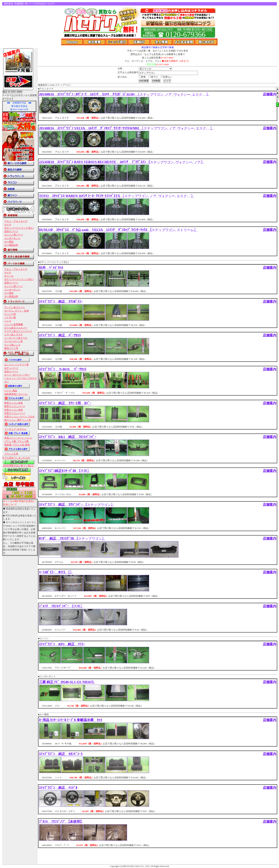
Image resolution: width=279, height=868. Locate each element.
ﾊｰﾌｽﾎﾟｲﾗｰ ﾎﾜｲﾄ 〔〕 (56, 572)
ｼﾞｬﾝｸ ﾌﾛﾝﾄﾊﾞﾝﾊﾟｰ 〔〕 (61, 606)
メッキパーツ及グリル (16, 338)
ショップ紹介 (117, 42)
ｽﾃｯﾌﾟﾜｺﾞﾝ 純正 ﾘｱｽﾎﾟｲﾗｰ (61, 301)
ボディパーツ (11, 368)
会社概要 (95, 42)
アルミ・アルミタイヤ (16, 221)
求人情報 (162, 42)
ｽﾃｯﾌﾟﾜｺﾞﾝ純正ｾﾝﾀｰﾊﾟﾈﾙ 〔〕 (65, 471)
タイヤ (8, 225)
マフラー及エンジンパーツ (18, 331)
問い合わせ (206, 42)
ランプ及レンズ (12, 345)
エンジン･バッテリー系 (16, 365)
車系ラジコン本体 (14, 403)
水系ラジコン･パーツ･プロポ (19, 417)
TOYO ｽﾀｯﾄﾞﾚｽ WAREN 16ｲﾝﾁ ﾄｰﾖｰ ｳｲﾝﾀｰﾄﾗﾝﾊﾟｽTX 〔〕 (117, 196)
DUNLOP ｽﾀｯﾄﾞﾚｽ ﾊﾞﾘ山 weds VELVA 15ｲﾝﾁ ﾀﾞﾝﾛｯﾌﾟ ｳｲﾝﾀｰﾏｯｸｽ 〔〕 (118, 230)
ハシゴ (8, 321)
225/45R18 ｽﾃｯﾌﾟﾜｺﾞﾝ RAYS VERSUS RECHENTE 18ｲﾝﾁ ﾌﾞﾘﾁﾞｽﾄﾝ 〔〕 (122, 162)
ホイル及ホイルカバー (16, 328)
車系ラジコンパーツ (15, 406)
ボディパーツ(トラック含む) (19, 228)
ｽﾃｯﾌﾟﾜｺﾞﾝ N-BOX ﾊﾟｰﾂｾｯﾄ (63, 369)
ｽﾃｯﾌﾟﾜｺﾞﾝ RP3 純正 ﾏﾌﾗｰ (62, 644)
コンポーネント (12, 238)
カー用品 (9, 242)
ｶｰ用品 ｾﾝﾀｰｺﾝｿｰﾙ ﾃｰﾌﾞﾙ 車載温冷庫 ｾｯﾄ (71, 720)
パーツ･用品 (11, 391)
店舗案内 (270, 94)
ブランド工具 (11, 454)
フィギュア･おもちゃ (15, 429)
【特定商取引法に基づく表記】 (18, 466)
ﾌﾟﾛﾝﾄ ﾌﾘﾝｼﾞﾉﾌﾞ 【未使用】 (61, 822)
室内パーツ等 (11, 348)
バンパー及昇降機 (14, 325)
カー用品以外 (11, 245)
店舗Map (139, 42)
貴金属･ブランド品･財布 (17, 445)
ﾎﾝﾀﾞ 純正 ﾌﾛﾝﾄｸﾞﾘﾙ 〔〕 (72, 538)
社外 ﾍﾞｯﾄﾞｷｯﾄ (51, 268)
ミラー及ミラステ (14, 335)
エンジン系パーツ (14, 235)
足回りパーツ (11, 231)
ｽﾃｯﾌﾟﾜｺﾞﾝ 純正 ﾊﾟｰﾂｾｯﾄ (60, 335)
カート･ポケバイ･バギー (17, 375)
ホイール (9, 276)
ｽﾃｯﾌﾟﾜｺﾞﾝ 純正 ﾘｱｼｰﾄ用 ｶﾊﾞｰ (65, 403)
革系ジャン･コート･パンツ (18, 438)
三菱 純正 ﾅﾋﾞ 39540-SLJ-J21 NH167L (67, 682)
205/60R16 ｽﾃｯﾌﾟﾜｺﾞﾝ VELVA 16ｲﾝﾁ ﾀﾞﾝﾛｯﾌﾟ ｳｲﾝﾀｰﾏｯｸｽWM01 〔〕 (126, 128)
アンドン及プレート (15, 307)
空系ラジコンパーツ (15, 413)
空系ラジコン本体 (14, 410)
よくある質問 (184, 42)
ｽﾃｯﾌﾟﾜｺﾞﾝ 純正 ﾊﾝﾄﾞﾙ (58, 788)
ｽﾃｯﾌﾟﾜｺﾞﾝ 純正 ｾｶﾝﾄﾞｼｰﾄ (61, 754)
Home (72, 42)
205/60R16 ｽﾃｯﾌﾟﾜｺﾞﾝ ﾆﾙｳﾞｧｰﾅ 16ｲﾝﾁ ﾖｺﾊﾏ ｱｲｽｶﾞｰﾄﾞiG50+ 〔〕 (124, 94)
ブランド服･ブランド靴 (16, 441)
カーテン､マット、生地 (16, 311)
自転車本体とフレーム (16, 394)
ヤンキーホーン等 (14, 341)
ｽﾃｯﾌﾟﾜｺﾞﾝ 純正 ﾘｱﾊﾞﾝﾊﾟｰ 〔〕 (77, 505)
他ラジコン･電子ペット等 (18, 420)
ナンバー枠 (10, 314)
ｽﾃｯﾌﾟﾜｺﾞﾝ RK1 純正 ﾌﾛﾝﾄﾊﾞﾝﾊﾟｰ (68, 437)
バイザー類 (10, 318)
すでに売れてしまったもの (16, 458)
